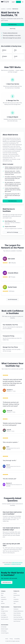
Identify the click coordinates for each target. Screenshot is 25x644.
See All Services (17, 621)
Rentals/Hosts (17, 595)
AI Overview (4, 627)
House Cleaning (17, 613)
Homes (15, 593)
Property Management (19, 619)
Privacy (11, 639)
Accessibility (17, 639)
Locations (3, 9)
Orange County (4, 611)
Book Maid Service (12, 24)
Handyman (16, 609)
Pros (15, 597)
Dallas (2, 609)
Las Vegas (3, 613)
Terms (7, 639)
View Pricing (12, 29)
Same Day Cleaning (18, 617)
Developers (16, 601)
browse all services (16, 564)
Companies (16, 599)
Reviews (3, 603)
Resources (3, 597)
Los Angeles (4, 615)
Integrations (4, 599)
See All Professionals (12, 299)
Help (2, 601)
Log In (13, 2)
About (2, 593)
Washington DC (4, 617)
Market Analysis (5, 629)
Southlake (9, 9)
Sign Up (18, 2)
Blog (2, 595)
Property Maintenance (18, 611)
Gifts (15, 603)
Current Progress (5, 633)
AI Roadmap (4, 631)
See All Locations (5, 619)
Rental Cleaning (17, 615)
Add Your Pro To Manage (12, 232)
